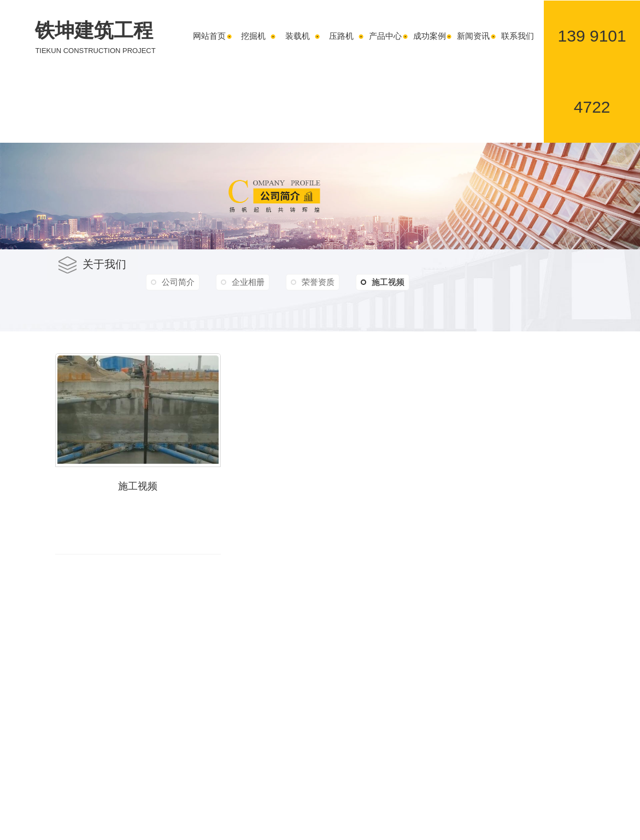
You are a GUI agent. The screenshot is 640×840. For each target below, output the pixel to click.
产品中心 (385, 36)
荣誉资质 (318, 282)
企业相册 (248, 282)
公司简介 (178, 282)
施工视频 (383, 282)
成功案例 (430, 36)
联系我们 (518, 36)
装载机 (298, 36)
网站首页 (209, 36)
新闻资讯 (473, 36)
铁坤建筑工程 (95, 38)
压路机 (341, 36)
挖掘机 (253, 36)
